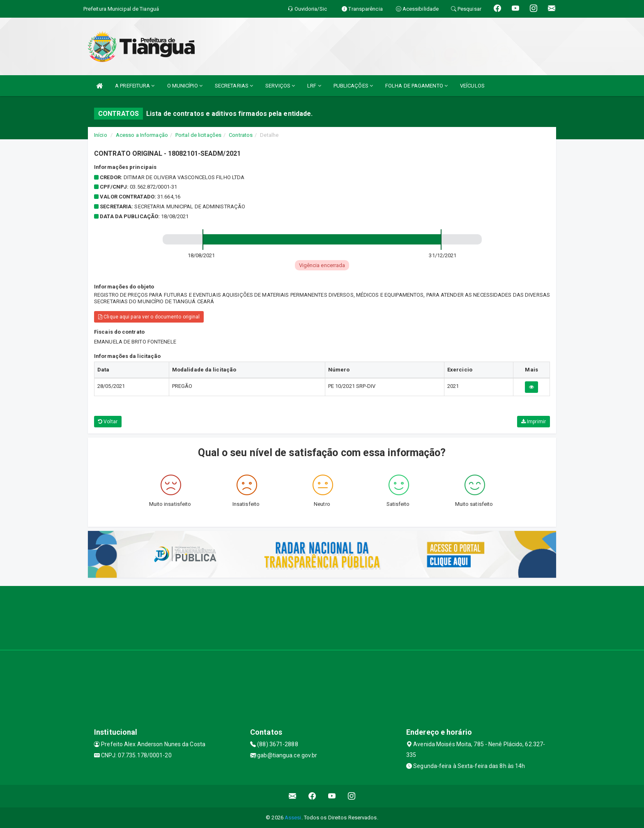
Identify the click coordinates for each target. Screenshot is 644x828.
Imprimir (534, 422)
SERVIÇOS (280, 86)
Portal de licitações (198, 135)
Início (101, 135)
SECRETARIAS (234, 86)
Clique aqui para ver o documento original (149, 317)
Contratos (241, 135)
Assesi (293, 818)
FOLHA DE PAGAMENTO (416, 86)
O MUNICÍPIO (185, 86)
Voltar (108, 422)
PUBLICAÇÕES (353, 86)
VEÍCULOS (472, 86)
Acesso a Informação (142, 135)
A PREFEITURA (135, 86)
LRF (314, 86)
